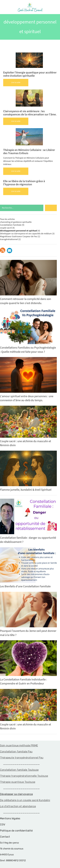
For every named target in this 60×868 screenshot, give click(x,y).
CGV (3, 825)
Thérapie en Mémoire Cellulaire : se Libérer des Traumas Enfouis (29, 152)
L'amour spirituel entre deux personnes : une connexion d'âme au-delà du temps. (28, 380)
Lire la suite (16, 82)
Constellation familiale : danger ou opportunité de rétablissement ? (28, 521)
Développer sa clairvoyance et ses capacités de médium (26, 234)
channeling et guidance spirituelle (16, 222)
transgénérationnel (9, 239)
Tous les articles (7, 219)
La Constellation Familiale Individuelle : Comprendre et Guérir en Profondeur (28, 663)
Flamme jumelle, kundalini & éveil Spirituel (28, 471)
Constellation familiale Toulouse (19, 770)
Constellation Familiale (11, 225)
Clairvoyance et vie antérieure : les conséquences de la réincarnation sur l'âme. (30, 113)
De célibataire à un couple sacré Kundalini (25, 800)
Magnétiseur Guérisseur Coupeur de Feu (19, 237)
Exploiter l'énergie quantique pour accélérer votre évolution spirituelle (30, 74)
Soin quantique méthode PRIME (19, 745)
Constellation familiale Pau (16, 752)
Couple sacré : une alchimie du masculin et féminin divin (28, 426)
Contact (5, 837)
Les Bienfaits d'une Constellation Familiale (28, 568)
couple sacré (6, 228)
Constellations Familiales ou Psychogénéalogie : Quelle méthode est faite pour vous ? (28, 331)
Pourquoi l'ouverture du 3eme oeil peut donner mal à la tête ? (28, 614)
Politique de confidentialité (16, 831)
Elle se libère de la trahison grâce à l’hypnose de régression (24, 183)
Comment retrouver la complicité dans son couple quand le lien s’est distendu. (28, 282)
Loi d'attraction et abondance (18, 806)
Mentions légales (10, 818)
